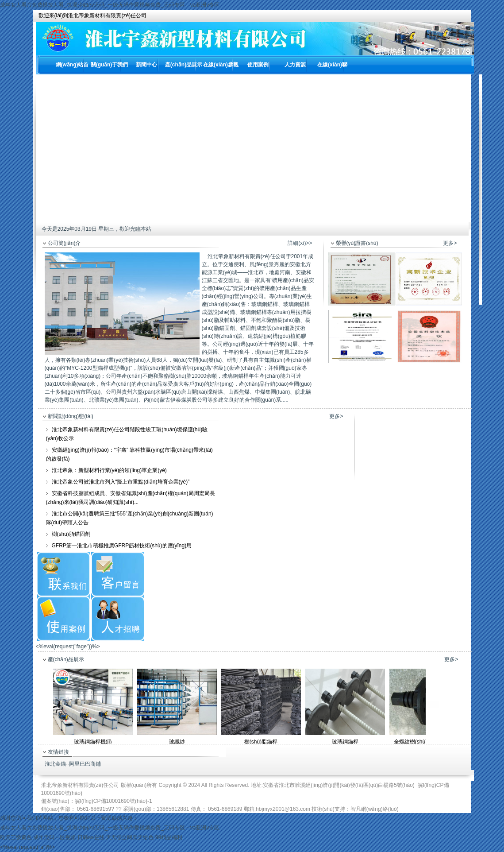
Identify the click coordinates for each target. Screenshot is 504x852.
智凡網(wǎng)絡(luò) (375, 809)
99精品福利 (169, 837)
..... (285, 400)
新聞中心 (146, 65)
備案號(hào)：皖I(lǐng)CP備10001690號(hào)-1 (97, 801)
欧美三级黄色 (16, 837)
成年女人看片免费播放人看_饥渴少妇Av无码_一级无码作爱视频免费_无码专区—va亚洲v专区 (110, 5)
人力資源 (295, 65)
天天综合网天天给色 (130, 837)
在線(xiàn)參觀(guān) (221, 68)
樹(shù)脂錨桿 (261, 742)
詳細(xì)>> (300, 243)
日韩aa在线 (91, 837)
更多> (450, 243)
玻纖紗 (177, 742)
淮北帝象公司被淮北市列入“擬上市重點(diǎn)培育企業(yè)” (121, 482)
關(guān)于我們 (110, 65)
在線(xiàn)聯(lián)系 (332, 68)
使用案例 (258, 65)
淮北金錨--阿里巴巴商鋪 (73, 764)
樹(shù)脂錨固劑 (71, 534)
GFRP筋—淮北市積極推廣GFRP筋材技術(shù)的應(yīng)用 (122, 546)
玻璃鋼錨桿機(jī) (93, 742)
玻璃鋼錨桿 (345, 742)
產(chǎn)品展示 (184, 65)
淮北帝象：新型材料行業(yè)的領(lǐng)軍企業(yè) (109, 470)
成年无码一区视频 (54, 837)
